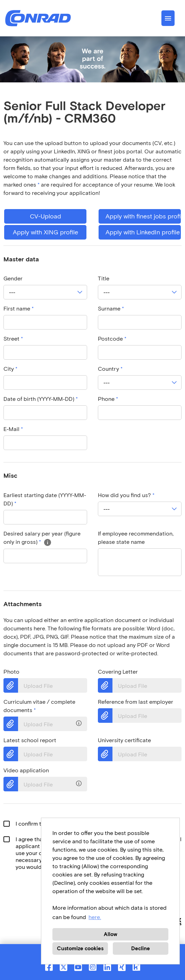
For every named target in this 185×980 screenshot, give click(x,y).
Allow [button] (111, 934)
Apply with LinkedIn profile (143, 232)
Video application (26, 770)
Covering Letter (118, 672)
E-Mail (13, 429)
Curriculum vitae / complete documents (39, 706)
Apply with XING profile (45, 232)
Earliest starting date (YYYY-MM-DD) (45, 499)
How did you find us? (126, 495)
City (10, 369)
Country (110, 369)
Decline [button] (141, 948)
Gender (13, 278)
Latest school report (30, 740)
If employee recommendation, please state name (136, 538)
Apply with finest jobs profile (143, 216)
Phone (108, 399)
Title (104, 278)
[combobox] (45, 292)
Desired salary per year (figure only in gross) (42, 538)
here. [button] (95, 917)
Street (13, 339)
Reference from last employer (136, 702)
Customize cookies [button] (80, 948)
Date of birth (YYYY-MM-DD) (41, 399)
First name (19, 309)
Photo (11, 672)
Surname (111, 309)
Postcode (112, 339)
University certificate (124, 740)
